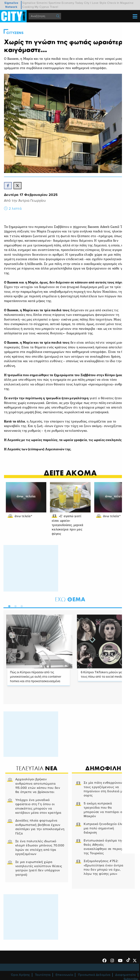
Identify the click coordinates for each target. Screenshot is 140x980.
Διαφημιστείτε (126, 975)
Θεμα (70, 600)
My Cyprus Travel (46, 7)
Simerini (42, 3)
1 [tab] (9, 606)
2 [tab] (15, 606)
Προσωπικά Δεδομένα (94, 975)
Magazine (127, 3)
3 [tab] (21, 606)
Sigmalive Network (11, 5)
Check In (113, 3)
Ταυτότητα (43, 975)
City (87, 3)
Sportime (55, 3)
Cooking (28, 7)
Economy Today (72, 3)
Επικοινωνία (64, 975)
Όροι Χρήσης (21, 975)
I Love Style (98, 3)
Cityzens (15, 33)
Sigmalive (29, 3)
